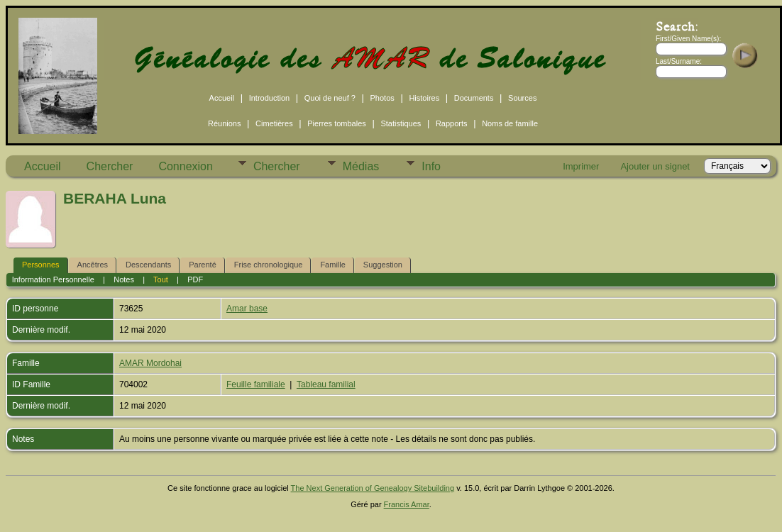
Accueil (222, 98)
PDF (195, 279)
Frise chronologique (269, 265)
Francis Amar (407, 504)
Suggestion (383, 265)
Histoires (424, 98)
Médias (361, 166)
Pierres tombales (337, 123)
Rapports (452, 123)
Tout (161, 279)
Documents (474, 98)
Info (431, 166)
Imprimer (581, 166)
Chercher (110, 166)
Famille (332, 265)
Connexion (186, 166)
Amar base (247, 309)
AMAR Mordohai (150, 363)
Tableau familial (326, 384)
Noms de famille (510, 123)
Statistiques (401, 123)
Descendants (148, 265)
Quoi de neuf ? (330, 98)
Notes (124, 279)
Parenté (203, 265)
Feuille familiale (256, 384)
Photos (382, 98)
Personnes (41, 265)
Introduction (269, 98)
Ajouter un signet (655, 166)
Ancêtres (93, 265)
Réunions (224, 123)
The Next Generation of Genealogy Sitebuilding (373, 488)
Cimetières (274, 123)
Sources (522, 98)
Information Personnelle (53, 279)
